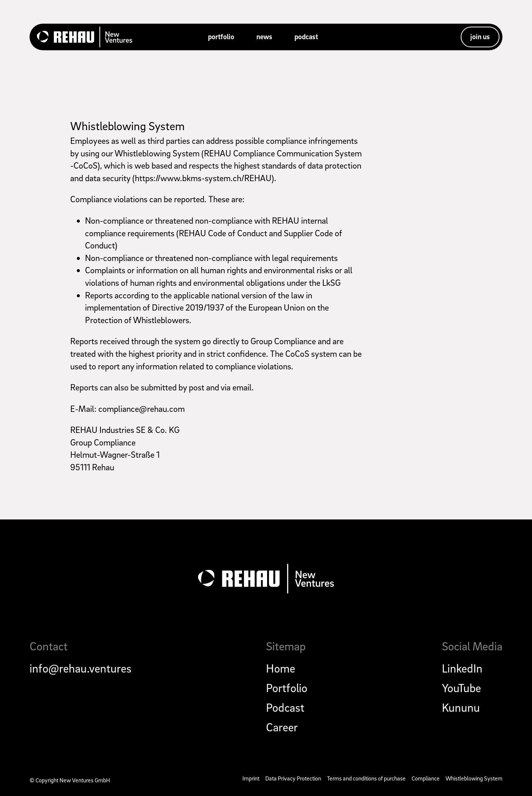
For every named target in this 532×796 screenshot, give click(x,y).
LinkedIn (462, 668)
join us (480, 37)
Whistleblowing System (127, 126)
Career (282, 727)
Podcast (285, 707)
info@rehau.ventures (81, 668)
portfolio (221, 37)
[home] (85, 37)
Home (281, 668)
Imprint (251, 778)
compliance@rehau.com (141, 409)
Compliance (426, 778)
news (264, 37)
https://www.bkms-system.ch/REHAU (203, 178)
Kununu (461, 707)
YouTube (461, 688)
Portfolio (287, 688)
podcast (306, 37)
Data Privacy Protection (293, 778)
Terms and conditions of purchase (366, 778)
